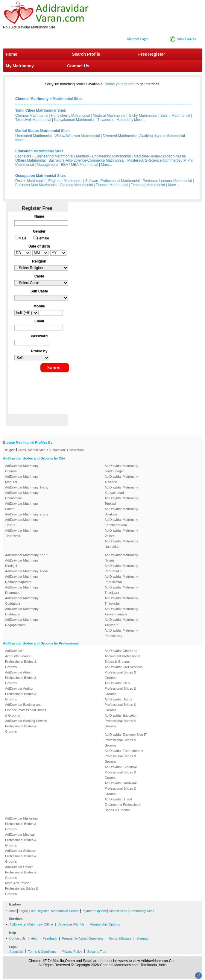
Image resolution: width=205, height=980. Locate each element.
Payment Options (94, 911)
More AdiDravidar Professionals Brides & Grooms (22, 888)
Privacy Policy (72, 952)
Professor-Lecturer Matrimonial (167, 181)
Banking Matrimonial (77, 185)
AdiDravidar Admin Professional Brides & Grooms (21, 678)
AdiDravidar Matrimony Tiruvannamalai (122, 612)
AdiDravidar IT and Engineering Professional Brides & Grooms (123, 805)
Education (58, 450)
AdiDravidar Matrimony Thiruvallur (122, 601)
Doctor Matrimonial (30, 181)
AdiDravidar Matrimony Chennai (22, 468)
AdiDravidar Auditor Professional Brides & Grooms (21, 694)
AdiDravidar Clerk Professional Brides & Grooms (120, 688)
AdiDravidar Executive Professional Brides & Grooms (121, 772)
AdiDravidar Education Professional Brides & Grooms (121, 721)
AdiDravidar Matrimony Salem (22, 506)
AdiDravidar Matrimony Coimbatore (22, 495)
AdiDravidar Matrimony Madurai (22, 479)
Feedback (50, 938)
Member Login (138, 39)
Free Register (152, 54)
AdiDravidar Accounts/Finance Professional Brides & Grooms (21, 659)
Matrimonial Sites (67, 99)
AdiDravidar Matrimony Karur (26, 555)
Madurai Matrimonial (109, 116)
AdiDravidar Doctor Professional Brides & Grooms (120, 705)
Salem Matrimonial (175, 116)
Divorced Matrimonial (120, 136)
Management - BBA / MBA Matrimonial (67, 165)
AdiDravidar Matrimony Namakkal (122, 544)
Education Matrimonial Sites (39, 151)
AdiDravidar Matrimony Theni (26, 571)
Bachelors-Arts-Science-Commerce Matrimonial (86, 160)
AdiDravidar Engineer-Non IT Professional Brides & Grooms (126, 740)
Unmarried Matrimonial (33, 136)
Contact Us (78, 66)
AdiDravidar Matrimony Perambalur (122, 568)
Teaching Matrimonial (148, 185)
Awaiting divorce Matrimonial (162, 136)
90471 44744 (187, 39)
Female (43, 238)
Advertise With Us (71, 924)
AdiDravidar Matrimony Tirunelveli (22, 533)
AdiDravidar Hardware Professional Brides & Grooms (121, 788)
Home (12, 54)
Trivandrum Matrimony (115, 120)
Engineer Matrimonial (65, 181)
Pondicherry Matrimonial (70, 116)
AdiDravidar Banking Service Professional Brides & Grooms (26, 726)
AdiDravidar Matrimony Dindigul (22, 563)
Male (22, 238)
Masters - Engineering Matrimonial (103, 156)
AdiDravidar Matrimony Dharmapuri (22, 590)
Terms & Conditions (42, 952)
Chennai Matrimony (32, 99)
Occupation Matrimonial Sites (41, 176)
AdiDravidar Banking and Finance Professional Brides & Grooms (26, 710)
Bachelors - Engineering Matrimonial (44, 156)
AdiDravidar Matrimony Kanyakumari (122, 490)
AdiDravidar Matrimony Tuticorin (122, 479)
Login (23, 911)
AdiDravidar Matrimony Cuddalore (22, 601)
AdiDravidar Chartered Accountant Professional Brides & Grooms (123, 656)
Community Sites (142, 911)
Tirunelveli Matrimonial (33, 120)
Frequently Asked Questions (83, 938)
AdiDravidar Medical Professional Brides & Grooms (21, 840)
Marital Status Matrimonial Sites (42, 131)
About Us (16, 952)
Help (34, 938)
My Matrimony (20, 66)
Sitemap (142, 938)
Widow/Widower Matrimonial (77, 136)
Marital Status (38, 450)
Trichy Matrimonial (143, 116)
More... (140, 120)
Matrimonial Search (65, 911)
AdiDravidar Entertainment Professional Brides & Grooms (124, 756)
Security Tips (97, 952)
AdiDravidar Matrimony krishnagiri (22, 612)
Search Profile (86, 54)
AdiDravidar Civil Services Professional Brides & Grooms (124, 672)
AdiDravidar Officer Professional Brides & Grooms (21, 872)
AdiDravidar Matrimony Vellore (122, 533)
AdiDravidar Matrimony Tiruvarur (122, 622)
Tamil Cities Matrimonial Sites (41, 110)
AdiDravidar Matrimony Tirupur (22, 522)
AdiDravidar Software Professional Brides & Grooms (21, 856)
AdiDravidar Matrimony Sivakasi (122, 512)
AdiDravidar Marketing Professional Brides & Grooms (21, 824)
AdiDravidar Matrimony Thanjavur (122, 590)
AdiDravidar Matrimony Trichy (27, 487)
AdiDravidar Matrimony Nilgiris (122, 558)
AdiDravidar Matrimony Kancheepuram (122, 522)
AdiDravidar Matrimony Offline (31, 924)
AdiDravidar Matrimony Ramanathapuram (22, 579)
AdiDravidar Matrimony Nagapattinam (22, 622)
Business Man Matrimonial (36, 185)
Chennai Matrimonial (32, 116)
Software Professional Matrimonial (113, 181)
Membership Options (105, 924)
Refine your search (120, 84)
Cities (22, 450)
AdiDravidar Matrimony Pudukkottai (122, 579)
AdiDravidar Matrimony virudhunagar (122, 468)
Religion (10, 450)
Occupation (75, 450)
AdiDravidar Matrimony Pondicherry (122, 633)
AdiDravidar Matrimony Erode (27, 514)
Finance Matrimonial (112, 185)
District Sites (118, 911)
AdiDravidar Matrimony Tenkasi (122, 501)
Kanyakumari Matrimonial (74, 120)
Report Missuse (120, 938)
